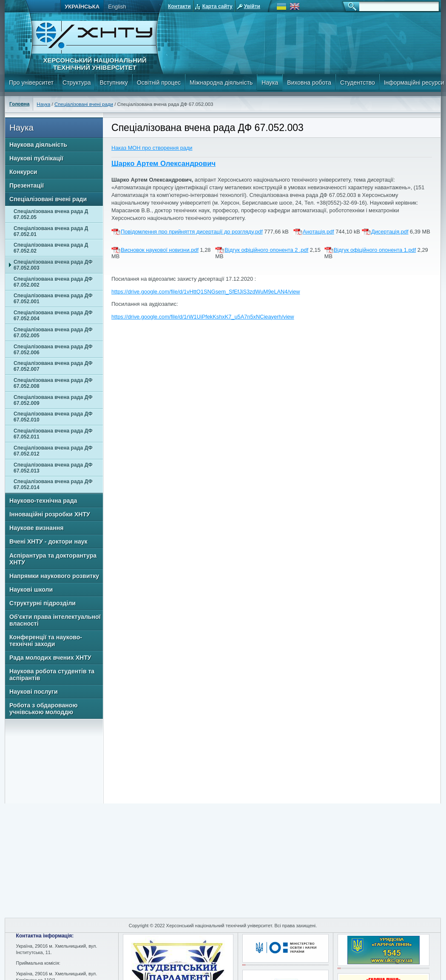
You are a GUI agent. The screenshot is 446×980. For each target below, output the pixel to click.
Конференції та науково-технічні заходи (46, 641)
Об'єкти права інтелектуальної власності (55, 620)
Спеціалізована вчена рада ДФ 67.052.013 (53, 468)
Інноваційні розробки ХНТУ (50, 514)
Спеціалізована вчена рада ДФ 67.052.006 (53, 350)
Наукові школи (31, 590)
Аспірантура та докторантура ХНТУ (53, 559)
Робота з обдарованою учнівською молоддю (43, 709)
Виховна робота (309, 83)
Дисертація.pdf (390, 232)
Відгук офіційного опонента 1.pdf (375, 250)
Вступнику (114, 83)
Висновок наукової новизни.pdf (160, 250)
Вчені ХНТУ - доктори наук (48, 541)
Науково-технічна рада (43, 501)
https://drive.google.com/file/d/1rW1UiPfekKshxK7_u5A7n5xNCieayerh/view (203, 317)
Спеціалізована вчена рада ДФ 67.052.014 (53, 484)
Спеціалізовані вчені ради (84, 104)
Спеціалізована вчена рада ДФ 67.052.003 (53, 265)
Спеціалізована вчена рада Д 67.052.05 (51, 214)
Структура (77, 83)
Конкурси (23, 172)
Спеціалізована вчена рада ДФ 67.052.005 (53, 333)
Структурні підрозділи (43, 603)
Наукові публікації (36, 158)
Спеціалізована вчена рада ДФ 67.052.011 (53, 434)
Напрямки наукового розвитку (54, 576)
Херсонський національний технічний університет (95, 64)
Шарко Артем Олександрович (163, 164)
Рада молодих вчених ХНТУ (50, 658)
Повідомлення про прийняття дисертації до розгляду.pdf (192, 232)
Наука (270, 83)
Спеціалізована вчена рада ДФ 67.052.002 (53, 282)
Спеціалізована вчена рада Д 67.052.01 (51, 231)
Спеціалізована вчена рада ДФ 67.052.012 (53, 451)
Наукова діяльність (38, 145)
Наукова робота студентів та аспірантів (52, 675)
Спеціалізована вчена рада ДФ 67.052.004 (53, 316)
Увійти (252, 6)
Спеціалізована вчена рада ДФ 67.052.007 (53, 366)
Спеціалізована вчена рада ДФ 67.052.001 (53, 299)
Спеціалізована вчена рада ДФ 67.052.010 (53, 417)
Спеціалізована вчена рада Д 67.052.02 (51, 248)
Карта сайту (217, 6)
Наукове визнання (36, 528)
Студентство (358, 83)
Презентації (27, 185)
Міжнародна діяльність (221, 83)
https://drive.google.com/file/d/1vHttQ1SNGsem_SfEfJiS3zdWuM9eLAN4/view (206, 292)
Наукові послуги (34, 692)
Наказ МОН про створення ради (152, 148)
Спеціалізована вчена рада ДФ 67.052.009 (53, 400)
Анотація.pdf (318, 232)
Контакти (179, 6)
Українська (82, 7)
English (117, 7)
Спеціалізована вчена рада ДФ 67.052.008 (53, 383)
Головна (19, 104)
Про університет (31, 83)
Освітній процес (159, 83)
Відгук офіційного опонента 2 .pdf (266, 250)
